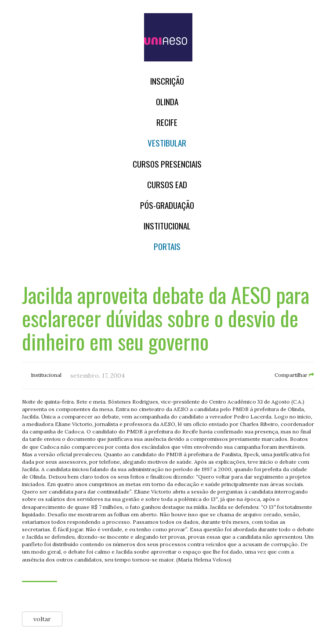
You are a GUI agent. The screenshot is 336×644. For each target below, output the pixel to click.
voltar (42, 619)
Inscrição (167, 81)
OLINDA (167, 102)
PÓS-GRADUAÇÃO (167, 205)
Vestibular (167, 143)
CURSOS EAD (167, 184)
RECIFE (167, 122)
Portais (167, 246)
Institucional (167, 226)
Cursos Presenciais (167, 164)
